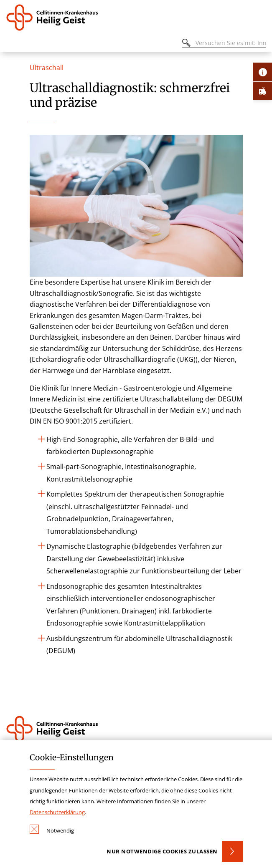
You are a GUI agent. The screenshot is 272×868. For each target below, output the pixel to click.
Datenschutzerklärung (57, 812)
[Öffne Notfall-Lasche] (263, 91)
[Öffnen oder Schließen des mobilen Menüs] (11, 44)
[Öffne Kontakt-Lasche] (263, 72)
